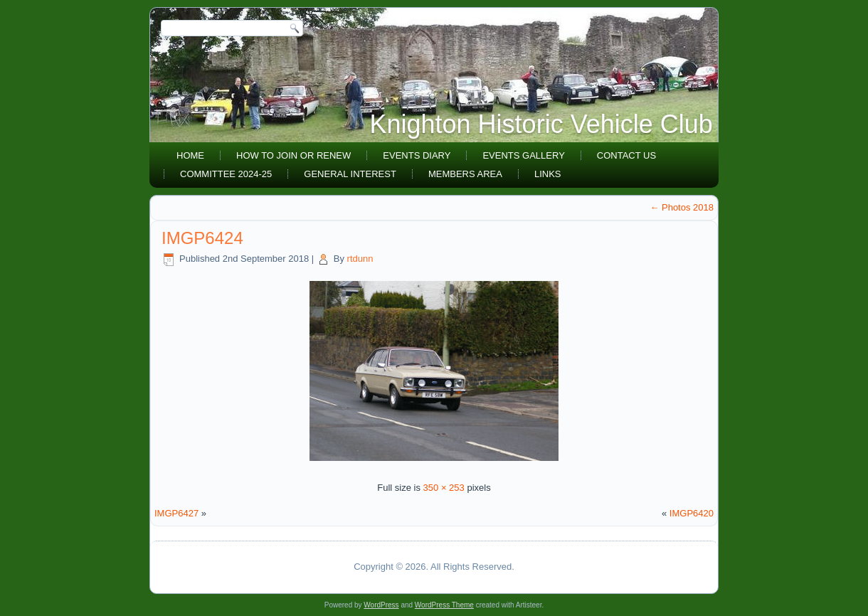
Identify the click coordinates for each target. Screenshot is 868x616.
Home (190, 155)
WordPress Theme (444, 605)
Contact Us (626, 155)
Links (548, 174)
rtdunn (360, 259)
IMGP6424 (202, 238)
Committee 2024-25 (226, 174)
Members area (465, 174)
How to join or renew (293, 155)
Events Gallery (523, 155)
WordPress (381, 605)
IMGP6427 (176, 513)
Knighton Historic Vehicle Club (541, 124)
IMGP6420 (692, 513)
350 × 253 (444, 488)
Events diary (417, 155)
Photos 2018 (682, 207)
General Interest (350, 174)
